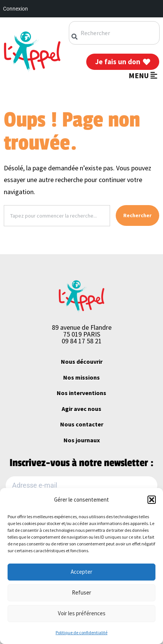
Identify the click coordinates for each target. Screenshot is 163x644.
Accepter (81, 572)
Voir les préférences (82, 613)
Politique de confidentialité (81, 632)
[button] (152, 500)
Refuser (81, 592)
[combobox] (114, 33)
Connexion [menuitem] (16, 9)
